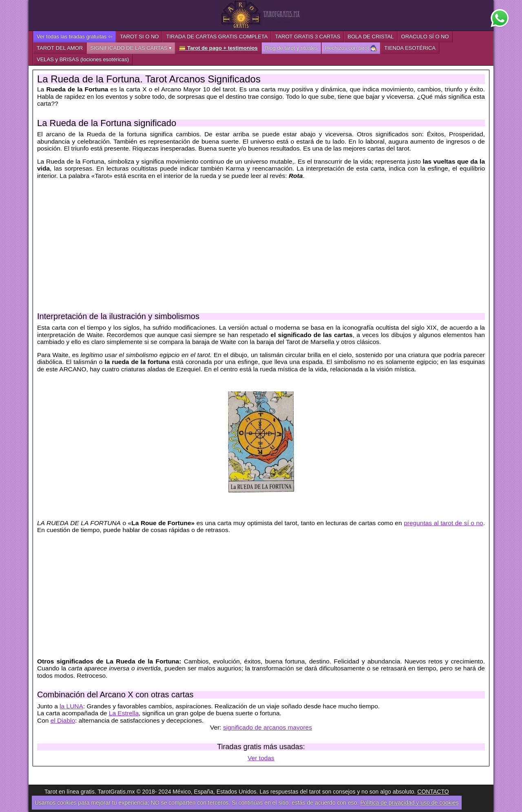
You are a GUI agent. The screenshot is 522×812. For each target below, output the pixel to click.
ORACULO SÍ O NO (425, 37)
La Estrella (124, 713)
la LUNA (71, 706)
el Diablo (63, 720)
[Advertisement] (261, 242)
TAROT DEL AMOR (60, 48)
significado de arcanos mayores (268, 727)
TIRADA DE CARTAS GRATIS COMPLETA (217, 37)
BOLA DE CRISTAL (370, 37)
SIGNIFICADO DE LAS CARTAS (129, 48)
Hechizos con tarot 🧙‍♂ (351, 48)
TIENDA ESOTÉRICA (410, 48)
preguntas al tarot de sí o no (443, 523)
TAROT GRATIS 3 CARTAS (307, 37)
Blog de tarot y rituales (291, 48)
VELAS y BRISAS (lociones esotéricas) (83, 59)
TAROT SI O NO (139, 37)
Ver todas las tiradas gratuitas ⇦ (75, 37)
